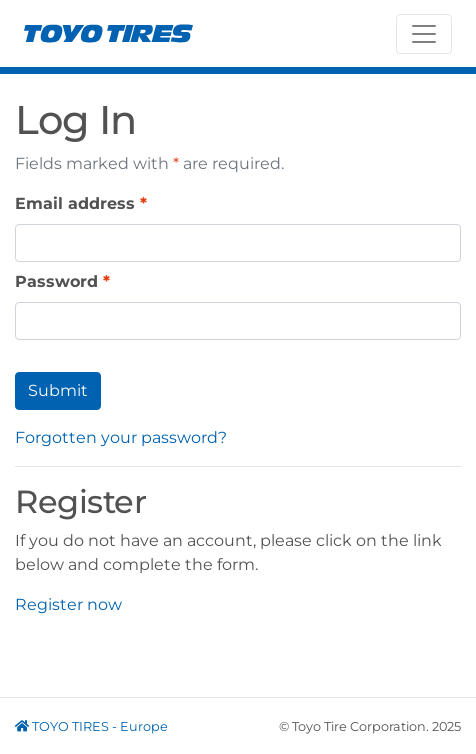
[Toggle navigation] (424, 34)
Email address (75, 203)
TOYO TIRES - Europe (91, 726)
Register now (68, 604)
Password (56, 281)
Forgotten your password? (121, 437)
